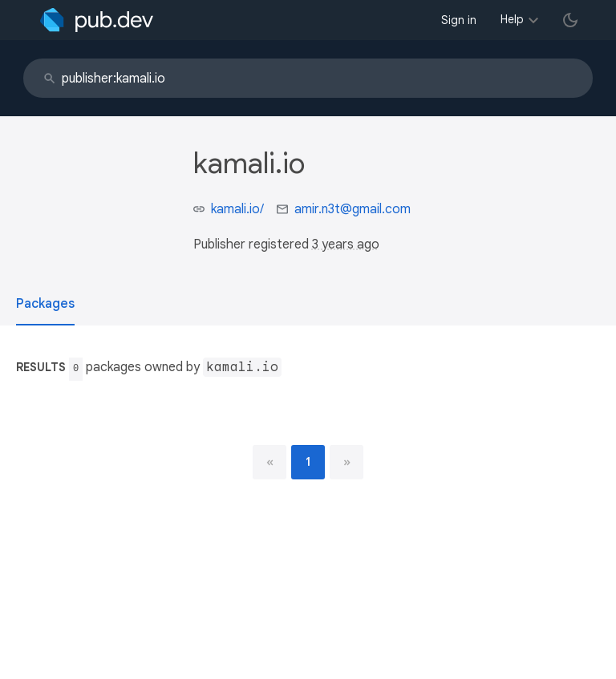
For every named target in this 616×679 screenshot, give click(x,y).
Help (512, 19)
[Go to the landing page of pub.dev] (97, 20)
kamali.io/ (237, 209)
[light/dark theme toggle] (570, 20)
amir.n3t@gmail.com (353, 209)
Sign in (459, 20)
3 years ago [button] (346, 245)
